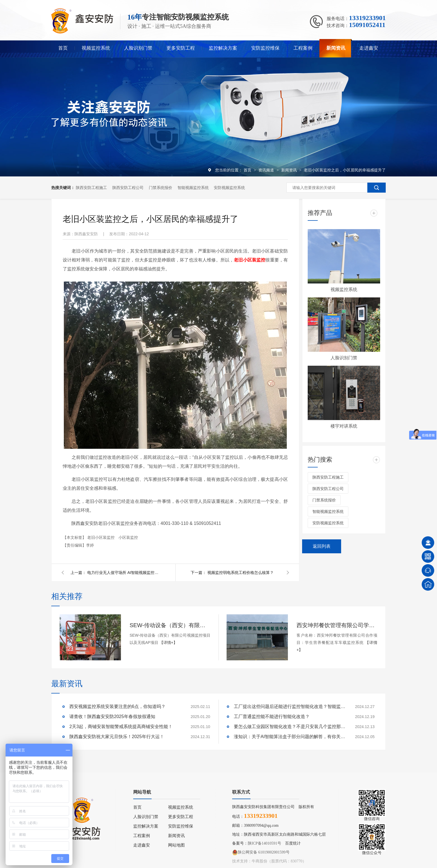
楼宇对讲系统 (344, 426)
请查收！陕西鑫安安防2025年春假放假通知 (112, 717)
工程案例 (303, 48)
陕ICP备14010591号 (264, 843)
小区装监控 (128, 537)
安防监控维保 (265, 48)
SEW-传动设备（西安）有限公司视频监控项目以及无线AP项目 (170, 625)
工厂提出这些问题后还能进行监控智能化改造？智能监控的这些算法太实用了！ (290, 706)
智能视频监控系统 (193, 188)
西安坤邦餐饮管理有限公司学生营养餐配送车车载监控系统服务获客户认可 (337, 625)
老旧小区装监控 (101, 537)
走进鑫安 (369, 48)
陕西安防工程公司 (128, 188)
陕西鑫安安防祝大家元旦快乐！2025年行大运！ (117, 737)
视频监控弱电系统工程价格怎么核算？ (241, 573)
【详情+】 (168, 642)
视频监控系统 (96, 48)
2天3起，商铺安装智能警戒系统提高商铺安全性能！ (121, 727)
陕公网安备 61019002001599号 (261, 852)
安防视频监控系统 (229, 188)
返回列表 (322, 546)
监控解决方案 (223, 48)
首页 (63, 48)
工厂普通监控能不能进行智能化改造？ (272, 717)
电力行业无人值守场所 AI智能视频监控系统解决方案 (123, 573)
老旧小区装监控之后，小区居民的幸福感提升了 (345, 170)
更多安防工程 (181, 48)
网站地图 (176, 845)
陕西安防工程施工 (91, 188)
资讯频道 (267, 170)
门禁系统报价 (161, 188)
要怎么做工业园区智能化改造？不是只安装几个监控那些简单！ (290, 727)
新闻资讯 (336, 48)
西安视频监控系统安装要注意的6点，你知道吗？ (117, 706)
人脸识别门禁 (138, 48)
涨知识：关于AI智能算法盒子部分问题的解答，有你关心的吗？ (290, 737)
